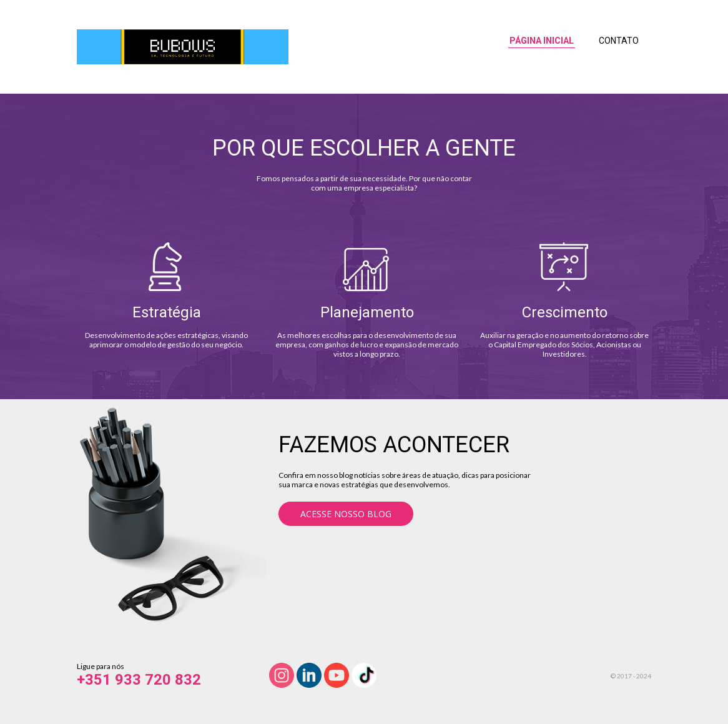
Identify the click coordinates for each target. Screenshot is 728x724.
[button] (346, 514)
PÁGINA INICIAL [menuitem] (542, 41)
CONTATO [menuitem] (619, 41)
